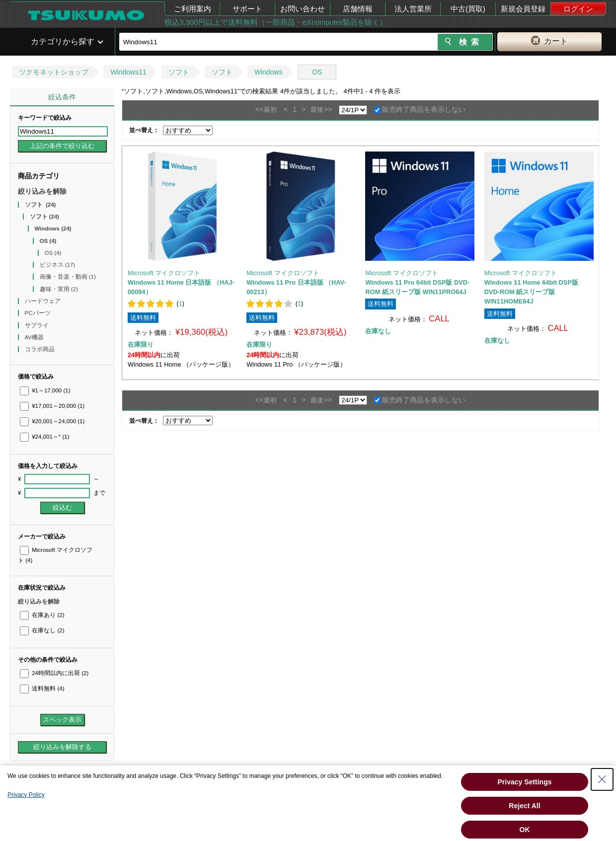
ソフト (179, 72)
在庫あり (42, 615)
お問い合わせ (303, 9)
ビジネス (58, 265)
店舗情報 (358, 9)
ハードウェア (43, 301)
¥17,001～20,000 (52, 406)
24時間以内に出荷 (54, 673)
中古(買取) (468, 9)
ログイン (578, 9)
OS (317, 72)
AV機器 (35, 337)
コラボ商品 (40, 349)
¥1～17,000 (45, 390)
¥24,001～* (45, 437)
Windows (269, 72)
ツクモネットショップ (54, 72)
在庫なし (42, 630)
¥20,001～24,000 (52, 421)
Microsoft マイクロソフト (164, 273)
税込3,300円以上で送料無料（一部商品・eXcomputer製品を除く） (276, 22)
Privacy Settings (525, 782)
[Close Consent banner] (602, 779)
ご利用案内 (192, 9)
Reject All (524, 806)
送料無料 (42, 688)
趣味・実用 (59, 289)
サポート (247, 9)
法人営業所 (413, 9)
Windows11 (128, 72)
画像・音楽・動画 (68, 277)
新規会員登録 (523, 9)
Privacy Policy (26, 795)
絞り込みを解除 (42, 191)
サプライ (38, 325)
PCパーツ (38, 313)
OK (525, 830)
